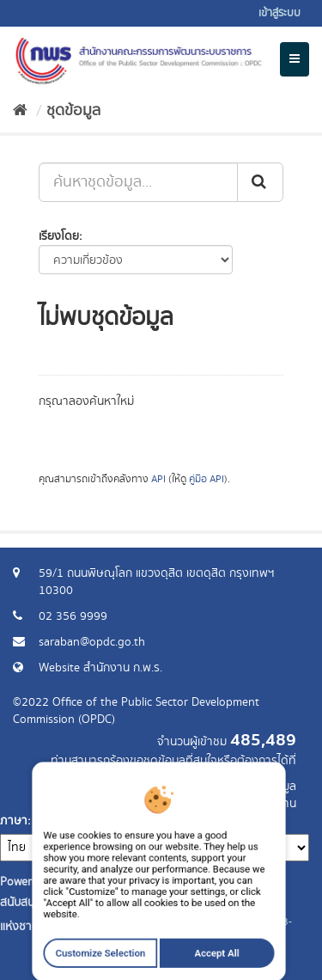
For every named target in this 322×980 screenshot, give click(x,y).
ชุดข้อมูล (73, 111)
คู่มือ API (207, 479)
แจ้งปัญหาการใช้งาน (247, 804)
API (158, 479)
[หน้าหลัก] (20, 111)
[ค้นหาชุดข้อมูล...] (138, 182)
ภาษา (14, 821)
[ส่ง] (260, 182)
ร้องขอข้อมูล (266, 787)
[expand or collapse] (295, 59)
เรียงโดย (59, 236)
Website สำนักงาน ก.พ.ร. (100, 668)
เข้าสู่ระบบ (279, 13)
